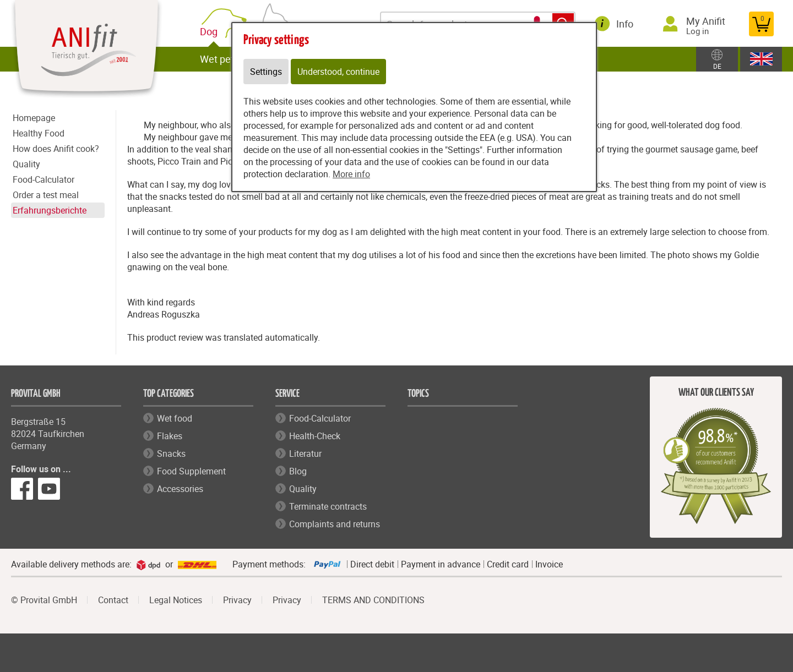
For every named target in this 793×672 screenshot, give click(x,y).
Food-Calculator (44, 179)
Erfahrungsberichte (50, 210)
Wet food (175, 418)
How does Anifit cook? (56, 149)
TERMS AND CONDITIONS (373, 600)
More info (351, 174)
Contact (113, 600)
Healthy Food (39, 133)
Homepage (34, 118)
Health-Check (315, 436)
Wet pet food (228, 59)
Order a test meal (46, 195)
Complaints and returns (335, 524)
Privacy (237, 600)
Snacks (171, 454)
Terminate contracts (328, 506)
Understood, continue (338, 72)
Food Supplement (191, 471)
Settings (266, 72)
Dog (211, 32)
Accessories (180, 489)
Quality (26, 164)
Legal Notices (176, 600)
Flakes (170, 436)
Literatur (305, 454)
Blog (298, 471)
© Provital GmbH (44, 600)
